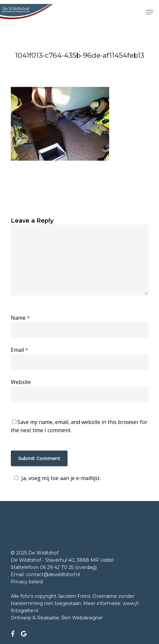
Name (20, 318)
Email (20, 350)
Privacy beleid (27, 582)
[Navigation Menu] (149, 12)
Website (21, 382)
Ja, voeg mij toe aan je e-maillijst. (56, 478)
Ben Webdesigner (82, 618)
